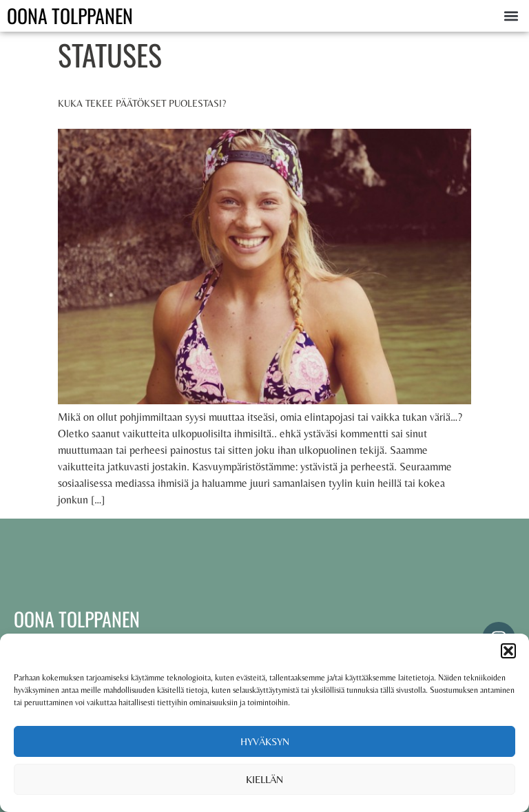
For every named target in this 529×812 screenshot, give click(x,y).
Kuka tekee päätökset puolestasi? (142, 103)
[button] (508, 651)
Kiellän (264, 779)
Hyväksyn (265, 741)
